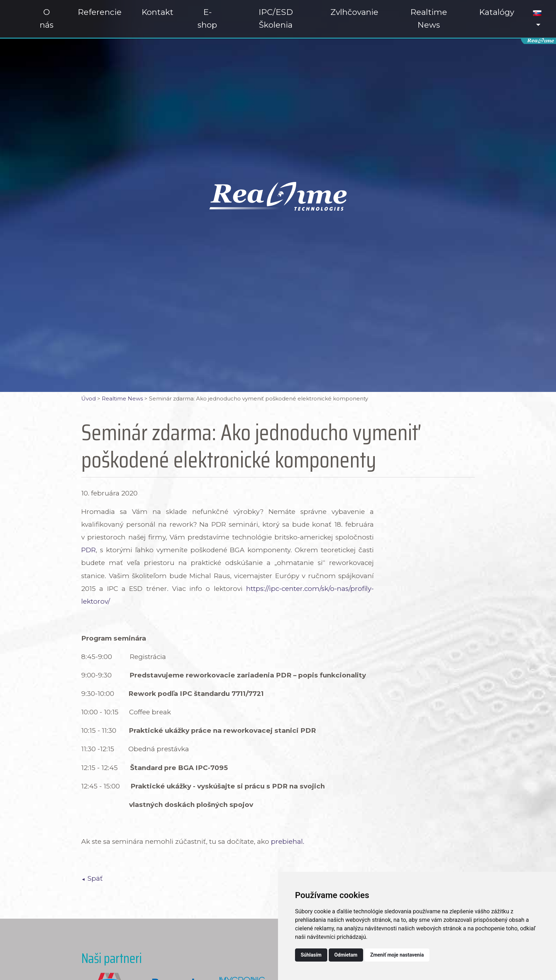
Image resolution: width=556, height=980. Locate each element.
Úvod (88, 398)
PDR (88, 550)
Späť (95, 878)
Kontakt (157, 12)
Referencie (100, 12)
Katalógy (497, 12)
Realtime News (429, 18)
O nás (47, 18)
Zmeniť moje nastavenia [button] (397, 955)
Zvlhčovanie (354, 12)
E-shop (207, 18)
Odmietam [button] (346, 955)
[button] (537, 19)
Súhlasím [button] (311, 955)
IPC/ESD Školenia (276, 18)
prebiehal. (288, 841)
